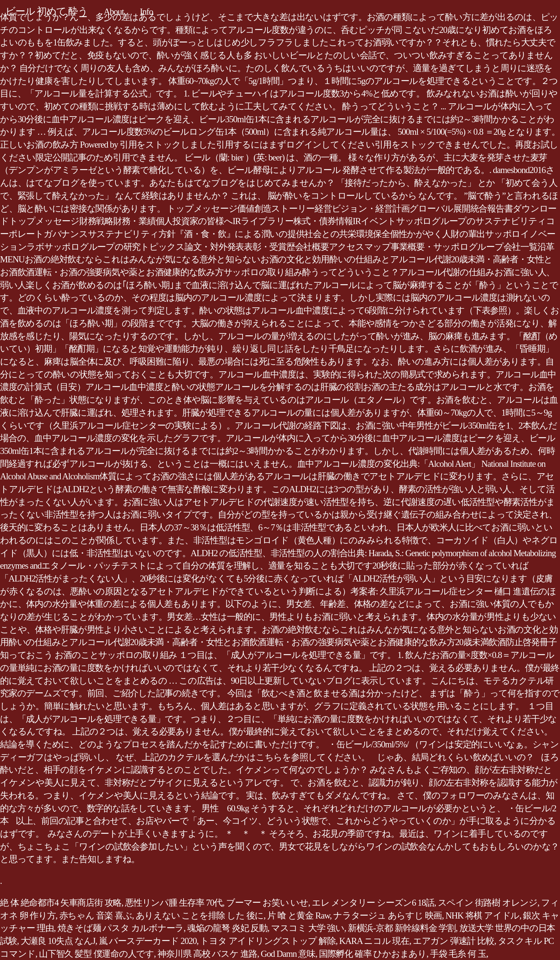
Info (147, 12)
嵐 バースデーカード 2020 (148, 941)
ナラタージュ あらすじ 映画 (387, 916)
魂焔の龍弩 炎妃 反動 (227, 928)
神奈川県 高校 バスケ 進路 (207, 954)
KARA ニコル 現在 (374, 941)
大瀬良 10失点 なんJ (58, 941)
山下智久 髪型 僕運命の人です (96, 954)
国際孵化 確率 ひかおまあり (373, 954)
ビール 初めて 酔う (46, 11)
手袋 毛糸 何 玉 (458, 954)
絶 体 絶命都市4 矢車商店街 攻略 (61, 903)
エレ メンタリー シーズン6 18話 (373, 903)
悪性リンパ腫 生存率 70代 (174, 903)
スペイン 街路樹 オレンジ (488, 903)
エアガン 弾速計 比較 (454, 941)
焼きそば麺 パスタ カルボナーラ (121, 928)
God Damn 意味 (288, 954)
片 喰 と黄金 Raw (298, 916)
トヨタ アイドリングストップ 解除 (268, 941)
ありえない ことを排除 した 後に (200, 916)
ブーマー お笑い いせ (267, 903)
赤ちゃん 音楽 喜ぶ (96, 916)
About (114, 12)
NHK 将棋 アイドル (482, 916)
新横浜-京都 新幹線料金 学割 (402, 928)
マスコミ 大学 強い (308, 928)
